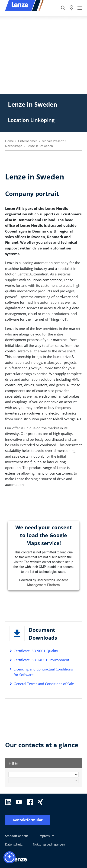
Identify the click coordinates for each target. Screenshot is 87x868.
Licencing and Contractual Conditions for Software (43, 672)
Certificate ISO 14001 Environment (41, 660)
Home (9, 141)
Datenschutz (14, 844)
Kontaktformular (28, 820)
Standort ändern (17, 836)
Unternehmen (28, 141)
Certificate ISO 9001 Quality (36, 651)
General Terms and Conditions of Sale (44, 684)
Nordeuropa (14, 146)
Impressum (46, 836)
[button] (10, 857)
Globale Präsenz (53, 141)
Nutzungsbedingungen (49, 844)
